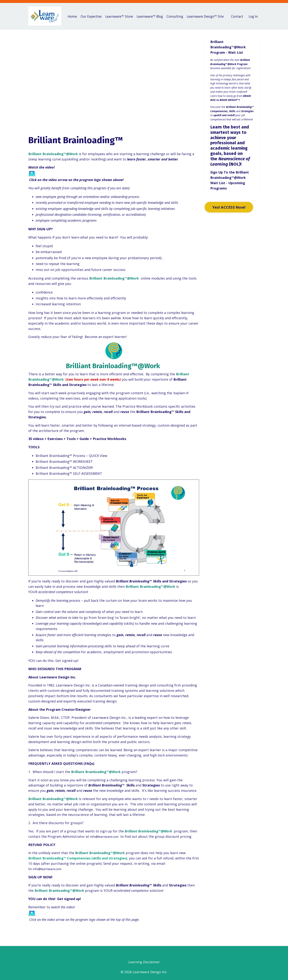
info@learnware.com (106, 836)
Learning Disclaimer (144, 962)
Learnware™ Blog (152, 16)
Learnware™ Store (122, 16)
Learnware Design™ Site (207, 16)
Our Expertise (93, 16)
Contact (236, 16)
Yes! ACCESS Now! (230, 207)
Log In (253, 16)
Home (72, 14)
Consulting (174, 14)
